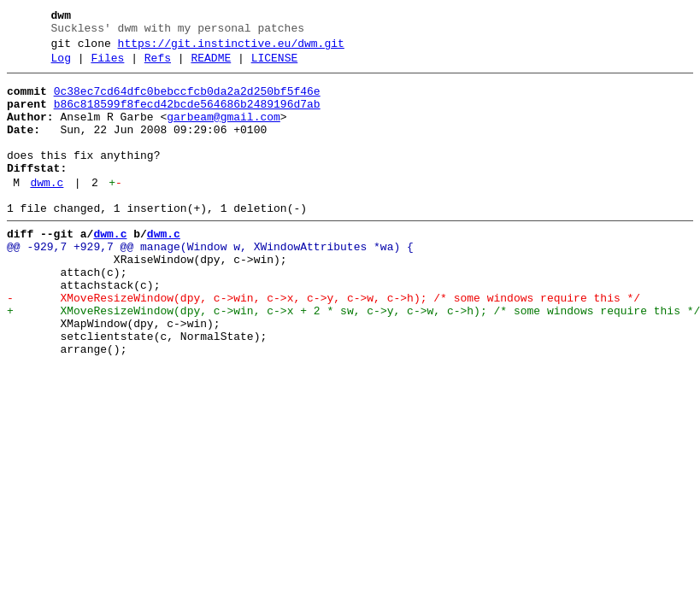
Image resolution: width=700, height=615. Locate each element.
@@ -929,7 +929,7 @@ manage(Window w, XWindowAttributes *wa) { (210, 283)
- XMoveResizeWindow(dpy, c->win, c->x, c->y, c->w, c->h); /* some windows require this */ (324, 344)
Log (61, 66)
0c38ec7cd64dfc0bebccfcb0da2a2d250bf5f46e (187, 102)
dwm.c (47, 211)
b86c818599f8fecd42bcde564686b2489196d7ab (187, 117)
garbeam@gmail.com (224, 132)
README (211, 66)
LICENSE (275, 66)
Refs (158, 66)
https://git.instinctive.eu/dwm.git (231, 49)
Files (107, 66)
